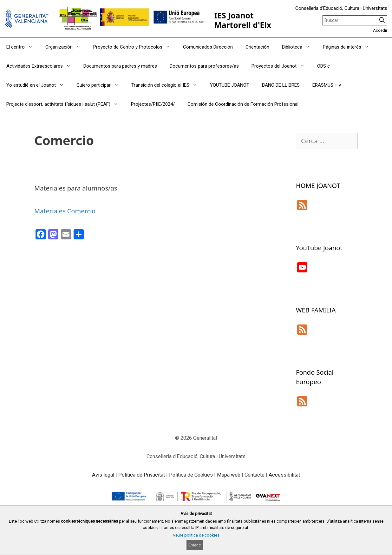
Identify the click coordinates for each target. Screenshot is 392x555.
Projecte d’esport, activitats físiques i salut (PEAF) (65, 104)
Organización (66, 47)
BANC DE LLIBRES (281, 85)
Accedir (380, 30)
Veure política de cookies (196, 535)
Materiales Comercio (65, 211)
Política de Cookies (191, 475)
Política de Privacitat (142, 475)
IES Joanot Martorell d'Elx (243, 20)
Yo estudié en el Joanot (38, 85)
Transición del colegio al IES (167, 85)
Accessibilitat (284, 475)
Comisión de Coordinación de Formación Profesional (243, 104)
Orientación (257, 47)
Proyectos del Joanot (281, 66)
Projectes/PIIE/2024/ (153, 104)
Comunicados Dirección (208, 47)
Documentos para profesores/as (204, 66)
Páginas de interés (349, 47)
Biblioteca (299, 47)
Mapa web (229, 475)
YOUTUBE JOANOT (230, 85)
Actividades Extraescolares (42, 66)
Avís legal (103, 475)
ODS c (323, 66)
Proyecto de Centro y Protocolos (135, 47)
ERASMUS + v (327, 85)
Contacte (255, 475)
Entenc (195, 545)
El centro (23, 47)
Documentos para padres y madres (120, 66)
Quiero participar (101, 85)
